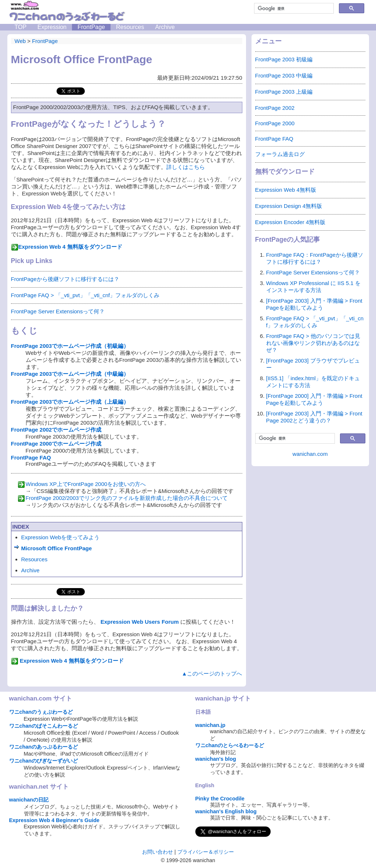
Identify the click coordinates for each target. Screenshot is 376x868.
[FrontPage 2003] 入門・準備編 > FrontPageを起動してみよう (314, 304)
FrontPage (91, 27)
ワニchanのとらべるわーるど (230, 745)
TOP (21, 27)
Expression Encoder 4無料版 (290, 222)
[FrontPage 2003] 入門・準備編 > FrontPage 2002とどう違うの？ (314, 417)
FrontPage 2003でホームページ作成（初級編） (70, 346)
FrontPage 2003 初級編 (284, 59)
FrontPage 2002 (275, 108)
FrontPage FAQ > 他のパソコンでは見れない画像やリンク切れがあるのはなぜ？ (313, 343)
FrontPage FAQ (31, 458)
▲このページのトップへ (212, 673)
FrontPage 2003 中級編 (284, 75)
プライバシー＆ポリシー (206, 852)
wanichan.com (310, 454)
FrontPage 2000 (275, 123)
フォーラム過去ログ (280, 154)
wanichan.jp (210, 725)
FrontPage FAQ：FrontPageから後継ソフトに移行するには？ (315, 258)
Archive (165, 27)
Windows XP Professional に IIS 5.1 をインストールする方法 (313, 287)
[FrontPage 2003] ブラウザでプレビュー (313, 364)
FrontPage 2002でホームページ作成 (56, 430)
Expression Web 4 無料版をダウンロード (70, 247)
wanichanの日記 (29, 800)
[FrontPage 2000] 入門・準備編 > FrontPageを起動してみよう (314, 399)
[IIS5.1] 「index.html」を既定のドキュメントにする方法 (313, 382)
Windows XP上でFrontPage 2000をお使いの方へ (86, 484)
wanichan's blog (216, 759)
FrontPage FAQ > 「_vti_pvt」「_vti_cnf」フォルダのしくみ (85, 295)
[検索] (293, 8)
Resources (130, 27)
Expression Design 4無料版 (289, 206)
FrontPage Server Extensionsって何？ (58, 311)
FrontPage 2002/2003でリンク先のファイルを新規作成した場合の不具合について (127, 498)
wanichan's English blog (226, 811)
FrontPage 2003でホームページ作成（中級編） (70, 374)
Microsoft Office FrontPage (57, 548)
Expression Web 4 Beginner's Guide (54, 820)
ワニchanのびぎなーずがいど (44, 761)
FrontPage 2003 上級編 (284, 92)
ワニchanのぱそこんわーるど (44, 726)
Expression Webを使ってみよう (61, 537)
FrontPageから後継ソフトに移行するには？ (65, 279)
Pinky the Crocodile (220, 799)
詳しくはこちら (186, 167)
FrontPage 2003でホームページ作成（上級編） (70, 402)
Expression (52, 27)
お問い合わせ (158, 852)
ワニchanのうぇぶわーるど (41, 712)
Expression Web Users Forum (140, 622)
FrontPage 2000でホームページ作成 (56, 444)
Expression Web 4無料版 (286, 190)
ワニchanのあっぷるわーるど (44, 747)
